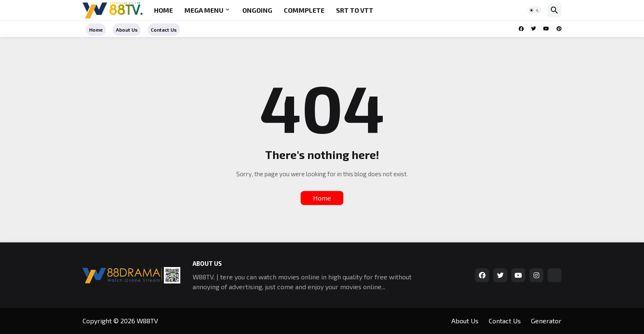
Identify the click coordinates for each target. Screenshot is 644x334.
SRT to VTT (355, 10)
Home (163, 10)
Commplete (304, 10)
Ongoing (257, 10)
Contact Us (164, 30)
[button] (534, 10)
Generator (546, 321)
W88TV (147, 321)
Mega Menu (204, 10)
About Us (127, 30)
